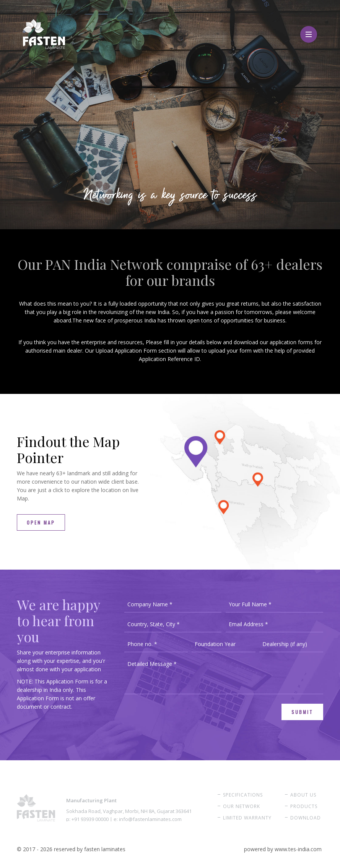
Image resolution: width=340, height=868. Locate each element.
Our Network (242, 806)
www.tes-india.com (298, 849)
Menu (309, 30)
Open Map (41, 522)
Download (306, 818)
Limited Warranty (247, 818)
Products (304, 806)
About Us (303, 795)
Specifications (243, 795)
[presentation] (182, 719)
